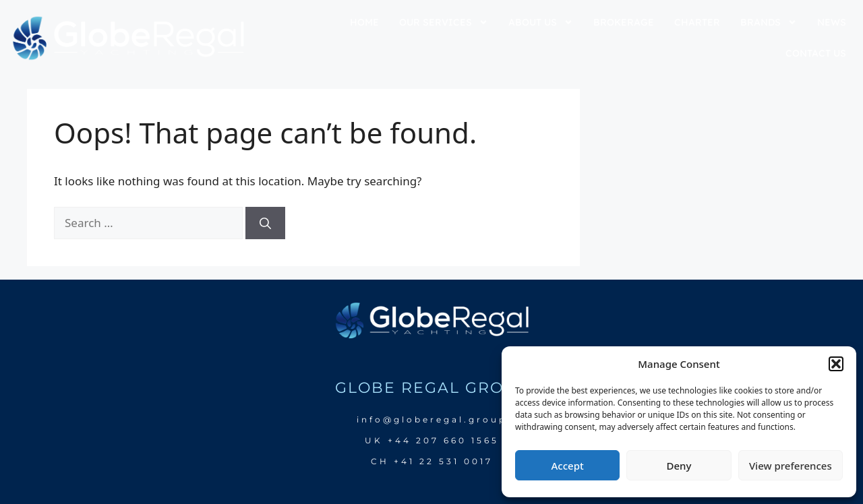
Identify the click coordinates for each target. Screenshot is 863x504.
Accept (568, 466)
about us (541, 22)
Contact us (816, 53)
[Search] (265, 223)
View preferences (791, 466)
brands (769, 22)
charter (697, 22)
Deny (679, 466)
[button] (836, 364)
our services (444, 22)
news (832, 22)
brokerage (624, 22)
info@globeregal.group (432, 419)
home (364, 22)
